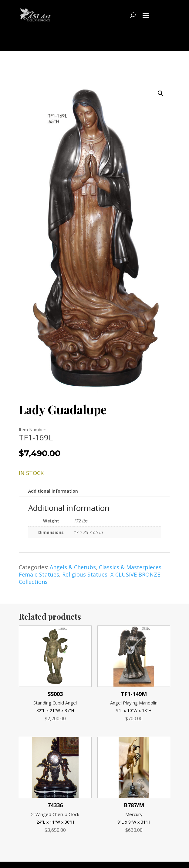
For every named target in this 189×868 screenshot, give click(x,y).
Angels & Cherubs (73, 567)
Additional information (53, 491)
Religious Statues (85, 574)
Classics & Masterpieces (130, 567)
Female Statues (39, 574)
